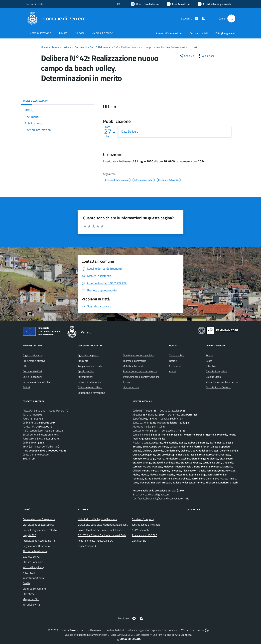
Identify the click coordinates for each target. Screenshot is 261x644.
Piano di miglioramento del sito (40, 530)
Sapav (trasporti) (87, 546)
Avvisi (172, 371)
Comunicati (175, 366)
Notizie (173, 361)
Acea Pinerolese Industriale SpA (95, 541)
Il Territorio (211, 366)
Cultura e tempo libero (90, 387)
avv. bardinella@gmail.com (155, 494)
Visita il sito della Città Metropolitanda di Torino (103, 525)
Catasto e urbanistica (89, 382)
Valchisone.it (139, 541)
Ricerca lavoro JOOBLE (144, 535)
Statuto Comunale (33, 562)
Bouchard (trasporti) (143, 519)
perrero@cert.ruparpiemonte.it (46, 430)
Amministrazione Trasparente (39, 519)
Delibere (103, 47)
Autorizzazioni (85, 377)
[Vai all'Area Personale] (214, 4)
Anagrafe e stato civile (90, 366)
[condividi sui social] (187, 56)
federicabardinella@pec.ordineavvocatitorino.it (163, 498)
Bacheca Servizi (31, 557)
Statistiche (29, 594)
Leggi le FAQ (30, 535)
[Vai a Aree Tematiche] (178, 4)
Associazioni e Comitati (218, 387)
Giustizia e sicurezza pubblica (138, 355)
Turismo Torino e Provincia (146, 525)
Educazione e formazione (91, 393)
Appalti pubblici (86, 371)
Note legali (29, 573)
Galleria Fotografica (216, 371)
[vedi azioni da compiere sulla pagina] (205, 56)
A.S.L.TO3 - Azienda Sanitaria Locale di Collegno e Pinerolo (110, 535)
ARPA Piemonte (141, 530)
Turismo (127, 382)
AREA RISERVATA (129, 639)
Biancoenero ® (144, 635)
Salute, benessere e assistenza (140, 371)
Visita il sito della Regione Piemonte (97, 519)
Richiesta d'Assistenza (35, 551)
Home (44, 47)
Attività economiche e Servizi (222, 382)
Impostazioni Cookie (34, 578)
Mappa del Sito (31, 599)
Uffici (25, 366)
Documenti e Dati (85, 47)
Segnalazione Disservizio (36, 546)
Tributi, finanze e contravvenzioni (141, 377)
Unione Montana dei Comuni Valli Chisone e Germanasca (109, 530)
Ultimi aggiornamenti (34, 589)
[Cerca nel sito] (231, 18)
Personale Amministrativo (37, 382)
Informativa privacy (33, 567)
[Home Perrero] (56, 18)
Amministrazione (61, 47)
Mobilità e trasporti (133, 366)
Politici (26, 387)
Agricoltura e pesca (88, 355)
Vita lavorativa (131, 387)
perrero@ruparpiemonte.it (44, 434)
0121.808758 (35, 419)
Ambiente (83, 361)
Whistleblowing (31, 605)
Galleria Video (213, 377)
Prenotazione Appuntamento (39, 541)
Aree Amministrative (34, 361)
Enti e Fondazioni (32, 377)
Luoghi (209, 361)
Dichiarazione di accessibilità (38, 525)
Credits (26, 583)
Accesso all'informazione (169, 33)
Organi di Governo (33, 355)
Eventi (209, 355)
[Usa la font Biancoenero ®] (145, 4)
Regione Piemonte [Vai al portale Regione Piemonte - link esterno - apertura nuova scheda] (34, 4)
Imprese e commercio (134, 361)
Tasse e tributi (177, 355)
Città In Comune (195, 630)
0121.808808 (35, 415)
